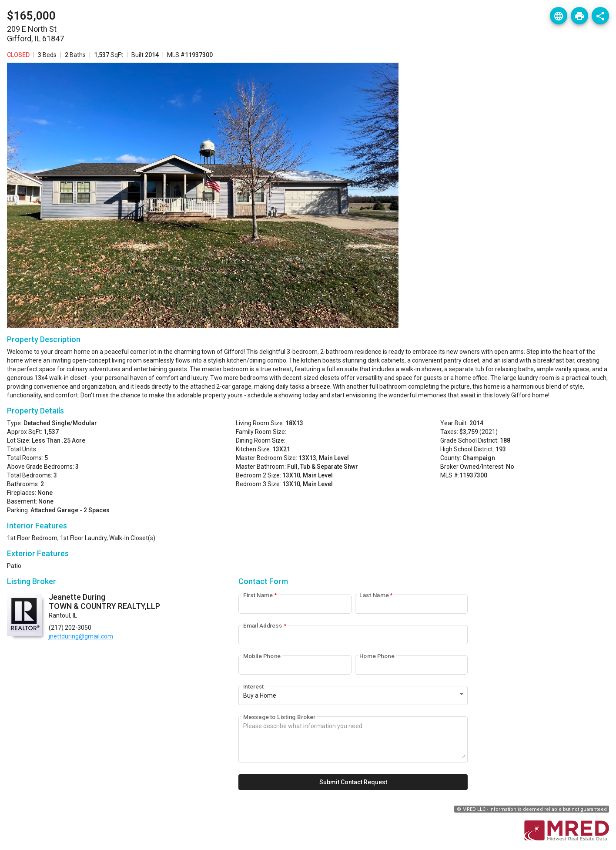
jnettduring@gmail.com (81, 636)
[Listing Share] (600, 16)
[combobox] (354, 696)
